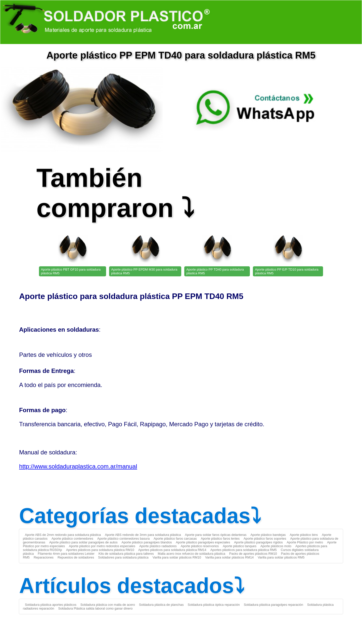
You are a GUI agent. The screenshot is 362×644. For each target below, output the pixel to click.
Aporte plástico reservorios (200, 546)
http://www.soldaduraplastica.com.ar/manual (78, 466)
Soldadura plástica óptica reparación (214, 605)
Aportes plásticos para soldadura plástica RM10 (100, 550)
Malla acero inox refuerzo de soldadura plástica (192, 554)
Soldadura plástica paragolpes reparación (274, 605)
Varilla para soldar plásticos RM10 (177, 557)
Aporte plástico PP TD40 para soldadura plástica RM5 (215, 271)
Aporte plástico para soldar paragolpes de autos (83, 542)
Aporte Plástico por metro (305, 542)
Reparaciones (44, 557)
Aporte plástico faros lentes (220, 539)
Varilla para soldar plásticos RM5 (281, 557)
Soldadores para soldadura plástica (123, 557)
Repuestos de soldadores (76, 557)
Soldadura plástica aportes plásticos (51, 605)
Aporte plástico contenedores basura (123, 539)
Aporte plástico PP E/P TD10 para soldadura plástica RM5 (287, 271)
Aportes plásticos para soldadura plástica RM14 (172, 550)
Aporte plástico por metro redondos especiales (102, 546)
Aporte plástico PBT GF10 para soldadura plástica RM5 (71, 271)
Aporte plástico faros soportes (265, 539)
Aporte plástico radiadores (158, 546)
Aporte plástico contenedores (72, 539)
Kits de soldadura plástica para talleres (126, 554)
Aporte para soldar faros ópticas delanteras (216, 535)
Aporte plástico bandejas (268, 535)
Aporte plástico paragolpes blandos (147, 542)
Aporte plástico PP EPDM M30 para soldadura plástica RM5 (144, 271)
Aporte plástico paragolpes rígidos (258, 542)
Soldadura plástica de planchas (161, 605)
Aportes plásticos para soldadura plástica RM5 (244, 550)
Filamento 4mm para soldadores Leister (66, 554)
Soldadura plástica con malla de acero (108, 605)
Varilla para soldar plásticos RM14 (229, 557)
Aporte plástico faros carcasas (175, 539)
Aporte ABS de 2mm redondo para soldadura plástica (63, 535)
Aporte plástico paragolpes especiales (203, 542)
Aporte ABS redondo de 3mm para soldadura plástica (143, 535)
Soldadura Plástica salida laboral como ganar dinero (95, 608)
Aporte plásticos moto (276, 546)
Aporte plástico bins (304, 535)
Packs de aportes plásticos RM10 (253, 554)
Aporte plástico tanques (240, 546)
